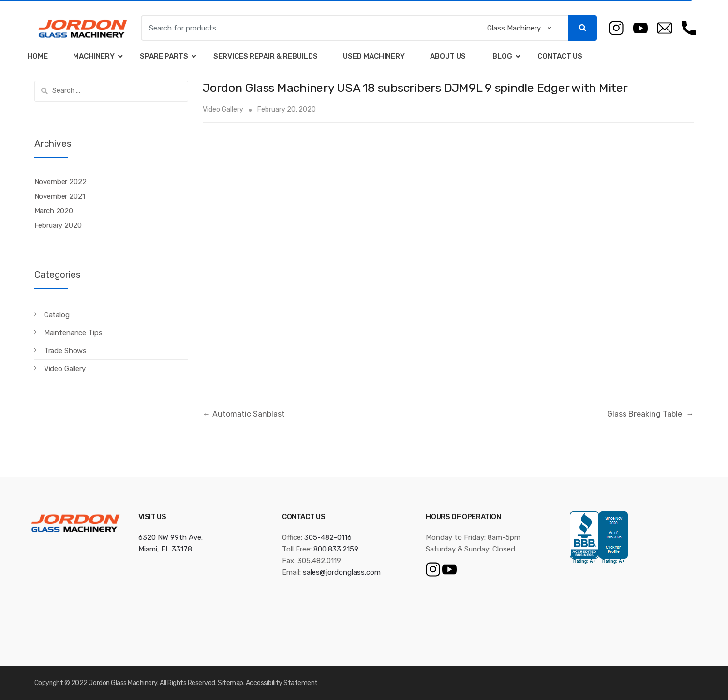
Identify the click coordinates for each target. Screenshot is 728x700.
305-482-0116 (328, 537)
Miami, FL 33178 (165, 549)
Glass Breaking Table (650, 414)
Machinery (94, 56)
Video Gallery (223, 110)
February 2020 (58, 225)
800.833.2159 (336, 549)
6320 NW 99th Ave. (171, 537)
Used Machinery (374, 56)
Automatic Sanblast (244, 414)
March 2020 (54, 211)
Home (37, 56)
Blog (502, 56)
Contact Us (560, 56)
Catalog (57, 315)
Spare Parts (164, 56)
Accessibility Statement (282, 683)
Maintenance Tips (73, 333)
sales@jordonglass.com (342, 572)
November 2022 (60, 182)
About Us (448, 56)
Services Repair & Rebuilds (266, 56)
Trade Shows (65, 351)
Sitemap (230, 683)
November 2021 (60, 196)
